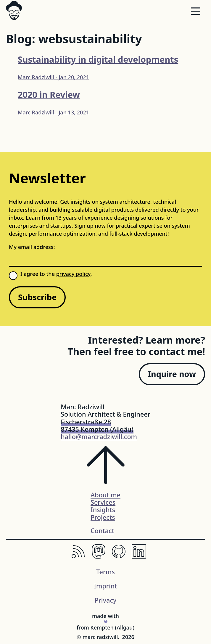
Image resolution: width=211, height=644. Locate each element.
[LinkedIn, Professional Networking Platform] (139, 556)
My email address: (32, 247)
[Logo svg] (14, 10)
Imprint (105, 586)
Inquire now (172, 374)
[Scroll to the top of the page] (106, 469)
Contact (102, 531)
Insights (103, 510)
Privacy (106, 600)
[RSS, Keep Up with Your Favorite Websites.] (78, 556)
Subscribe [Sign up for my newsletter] (37, 297)
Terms (105, 572)
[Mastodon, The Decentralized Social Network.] (99, 556)
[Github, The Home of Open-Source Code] (119, 556)
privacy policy (73, 274)
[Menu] (196, 12)
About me (105, 495)
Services (103, 502)
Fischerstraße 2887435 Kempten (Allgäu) (97, 425)
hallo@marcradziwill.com (99, 437)
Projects (103, 517)
